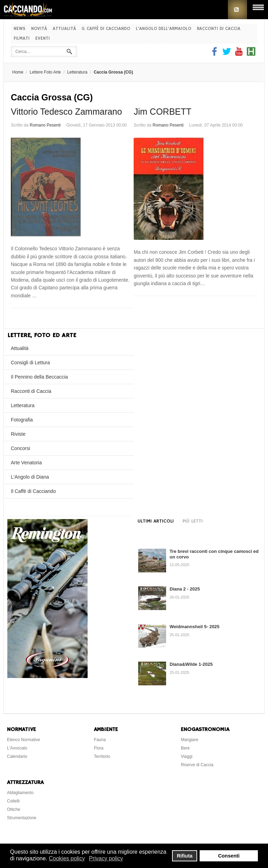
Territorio (102, 756)
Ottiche (14, 809)
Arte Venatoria (26, 463)
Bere (185, 748)
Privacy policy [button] (106, 858)
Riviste (18, 434)
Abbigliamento (20, 793)
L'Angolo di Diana (30, 477)
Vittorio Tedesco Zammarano (66, 112)
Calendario (17, 756)
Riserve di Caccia (197, 765)
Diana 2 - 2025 (185, 589)
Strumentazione (22, 818)
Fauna (100, 740)
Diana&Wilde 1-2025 (191, 664)
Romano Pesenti (45, 125)
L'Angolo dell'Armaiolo (163, 29)
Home (18, 72)
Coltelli (13, 801)
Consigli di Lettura (30, 363)
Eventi (43, 39)
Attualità (64, 29)
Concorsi (20, 448)
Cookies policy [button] (67, 858)
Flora (99, 748)
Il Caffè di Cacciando (106, 29)
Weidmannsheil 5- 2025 (195, 627)
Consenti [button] (229, 856)
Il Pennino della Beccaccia (39, 377)
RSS (237, 10)
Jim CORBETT (162, 112)
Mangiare (189, 740)
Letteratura (77, 72)
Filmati (22, 39)
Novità (39, 29)
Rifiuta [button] (185, 856)
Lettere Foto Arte (45, 72)
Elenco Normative (24, 740)
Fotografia (22, 420)
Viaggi (187, 756)
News (20, 29)
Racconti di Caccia (219, 29)
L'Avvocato (17, 748)
